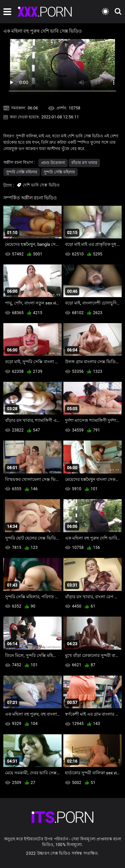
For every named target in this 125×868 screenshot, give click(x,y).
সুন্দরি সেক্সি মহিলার (22, 172)
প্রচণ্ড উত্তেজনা (53, 163)
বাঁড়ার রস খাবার (84, 163)
